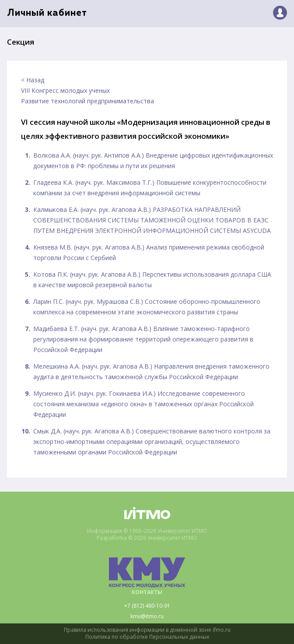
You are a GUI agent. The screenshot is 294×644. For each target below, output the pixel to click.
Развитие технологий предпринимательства (87, 101)
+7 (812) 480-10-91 (147, 606)
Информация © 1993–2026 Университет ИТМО (147, 531)
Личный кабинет (47, 13)
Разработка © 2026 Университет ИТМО (147, 538)
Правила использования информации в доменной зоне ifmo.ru (147, 630)
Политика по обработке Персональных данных (147, 637)
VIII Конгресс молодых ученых (65, 90)
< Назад (33, 80)
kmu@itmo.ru (147, 616)
